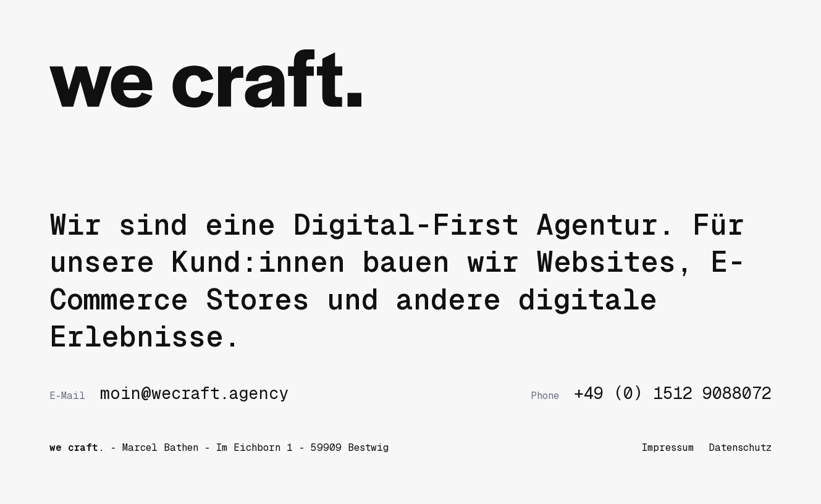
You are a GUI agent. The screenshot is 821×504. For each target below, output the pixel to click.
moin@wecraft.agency (169, 394)
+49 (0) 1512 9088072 (651, 394)
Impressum (668, 447)
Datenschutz (740, 447)
